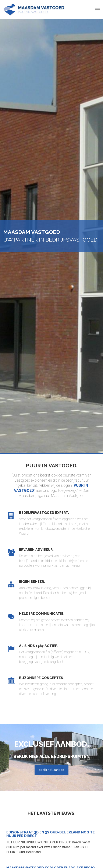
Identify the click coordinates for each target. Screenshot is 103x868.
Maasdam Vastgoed (34, 10)
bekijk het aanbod (51, 770)
